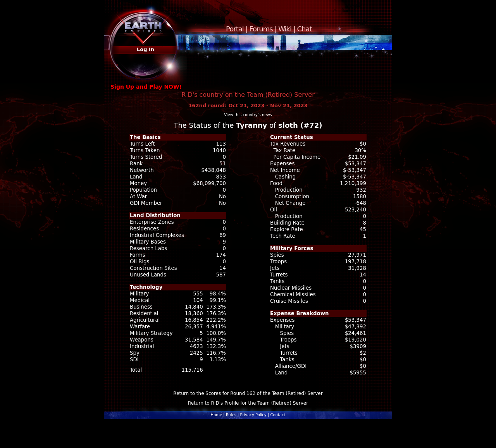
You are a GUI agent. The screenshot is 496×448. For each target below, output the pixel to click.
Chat (305, 29)
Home (217, 415)
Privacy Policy (253, 415)
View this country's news (248, 115)
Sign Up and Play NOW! (146, 87)
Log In (146, 49)
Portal (235, 29)
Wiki (285, 29)
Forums (261, 29)
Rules (231, 415)
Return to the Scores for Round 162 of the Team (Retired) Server (248, 393)
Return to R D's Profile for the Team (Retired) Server (248, 403)
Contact (278, 415)
